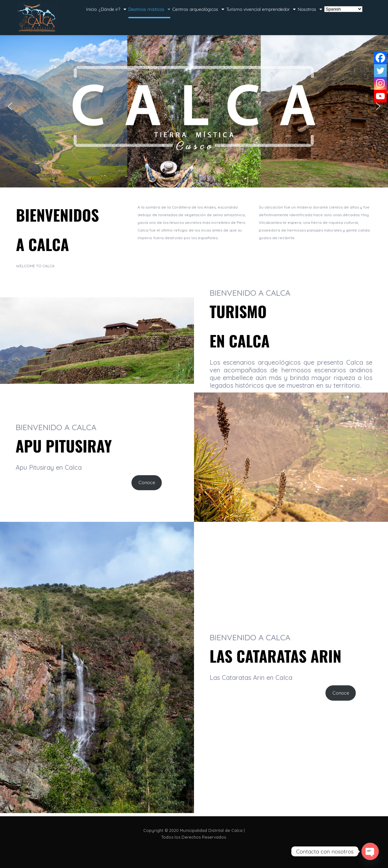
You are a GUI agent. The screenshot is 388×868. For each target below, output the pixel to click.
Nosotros (310, 9)
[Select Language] (343, 9)
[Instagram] (380, 83)
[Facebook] (380, 58)
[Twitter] (380, 71)
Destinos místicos (149, 9)
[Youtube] (380, 96)
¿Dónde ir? (112, 9)
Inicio (91, 9)
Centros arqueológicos (198, 9)
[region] (194, 107)
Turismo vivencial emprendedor (261, 9)
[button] (10, 106)
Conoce (147, 482)
